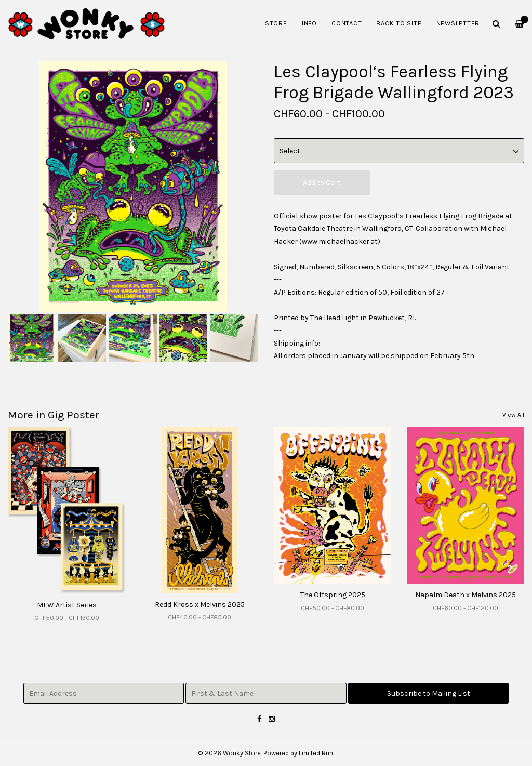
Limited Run (316, 753)
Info (309, 23)
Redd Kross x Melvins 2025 (200, 605)
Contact (347, 23)
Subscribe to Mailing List (429, 694)
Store (276, 23)
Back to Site (399, 23)
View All (513, 415)
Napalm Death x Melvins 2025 (465, 595)
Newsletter (458, 23)
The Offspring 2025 (333, 595)
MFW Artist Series (67, 605)
